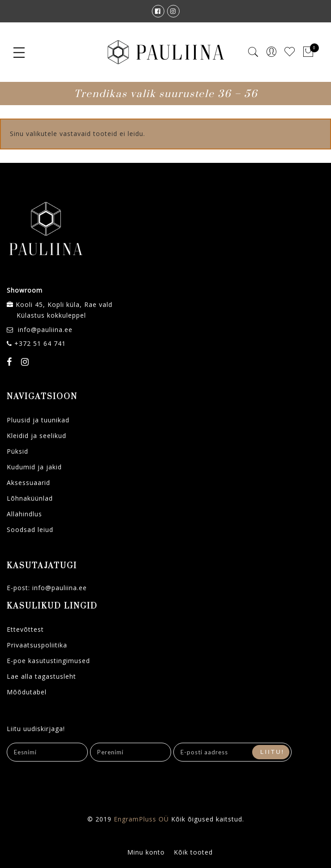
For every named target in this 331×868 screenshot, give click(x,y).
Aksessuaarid (28, 483)
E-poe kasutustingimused (48, 661)
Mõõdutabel (27, 692)
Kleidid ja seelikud (37, 436)
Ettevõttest (25, 629)
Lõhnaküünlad (30, 498)
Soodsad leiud (30, 530)
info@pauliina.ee (45, 330)
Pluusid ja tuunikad (38, 420)
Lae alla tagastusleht (41, 676)
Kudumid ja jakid (34, 467)
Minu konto (146, 852)
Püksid (17, 451)
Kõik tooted (193, 852)
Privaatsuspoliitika (37, 645)
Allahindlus (24, 514)
